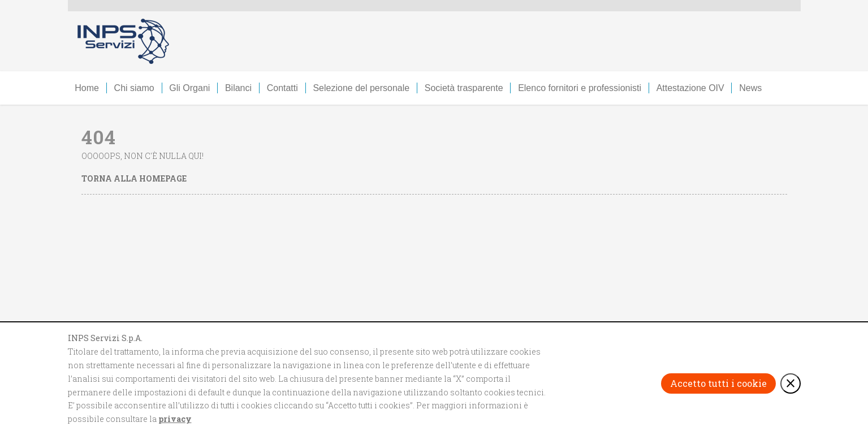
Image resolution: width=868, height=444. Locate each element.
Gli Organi (189, 88)
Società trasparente (464, 88)
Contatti (282, 88)
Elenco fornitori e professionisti (580, 88)
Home (87, 88)
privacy (175, 419)
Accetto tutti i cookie (718, 383)
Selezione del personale (361, 88)
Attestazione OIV (690, 88)
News (750, 88)
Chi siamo (134, 88)
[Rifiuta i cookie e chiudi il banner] (791, 383)
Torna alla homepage (134, 178)
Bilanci (238, 88)
